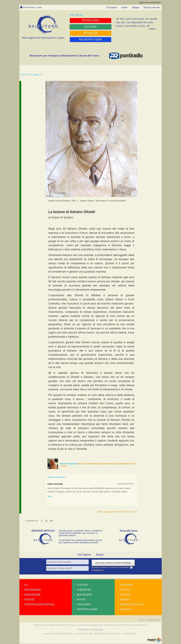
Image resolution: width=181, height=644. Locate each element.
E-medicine (84, 590)
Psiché (81, 600)
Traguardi (84, 605)
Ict (26, 585)
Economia (126, 585)
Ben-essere (84, 595)
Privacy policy (97, 630)
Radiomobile (33, 590)
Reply (50, 496)
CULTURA (25, 75)
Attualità (126, 610)
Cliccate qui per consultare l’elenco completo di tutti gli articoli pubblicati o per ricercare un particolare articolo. (80, 533)
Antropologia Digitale (40, 605)
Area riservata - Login (34, 7)
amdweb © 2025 (154, 620)
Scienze (30, 600)
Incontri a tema (87, 610)
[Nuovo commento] (56, 477)
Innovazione (33, 595)
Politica (125, 590)
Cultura (36, 75)
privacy (126, 568)
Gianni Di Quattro (69, 464)
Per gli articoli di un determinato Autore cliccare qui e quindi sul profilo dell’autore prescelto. (80, 542)
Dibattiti (125, 600)
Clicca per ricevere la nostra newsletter (113, 563)
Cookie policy (84, 630)
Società (125, 595)
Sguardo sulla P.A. (132, 605)
